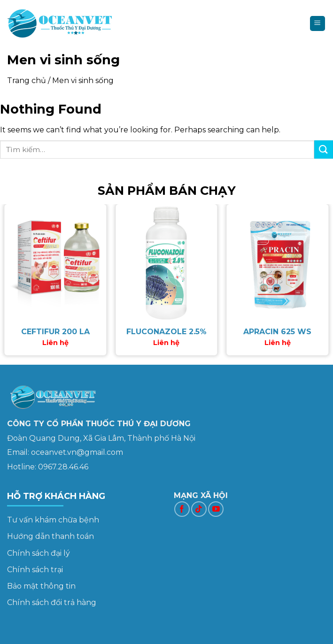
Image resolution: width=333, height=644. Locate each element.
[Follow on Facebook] (182, 509)
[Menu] (318, 24)
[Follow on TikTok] (199, 509)
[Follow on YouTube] (216, 509)
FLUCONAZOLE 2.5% (166, 332)
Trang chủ (27, 80)
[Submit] (324, 149)
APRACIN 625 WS (277, 332)
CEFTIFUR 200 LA (55, 332)
